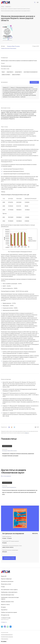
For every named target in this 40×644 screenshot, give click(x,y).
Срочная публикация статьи (8, 595)
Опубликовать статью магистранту (9, 592)
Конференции (8, 7)
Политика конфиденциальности (7, 635)
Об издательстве (5, 615)
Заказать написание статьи (7, 602)
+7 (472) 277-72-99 (6, 618)
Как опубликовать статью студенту (9, 590)
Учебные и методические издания (9, 612)
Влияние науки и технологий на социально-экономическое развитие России (15, 9)
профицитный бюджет (6, 75)
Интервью (3, 607)
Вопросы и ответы (5, 605)
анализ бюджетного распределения (31, 72)
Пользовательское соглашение (7, 637)
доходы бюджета (10, 72)
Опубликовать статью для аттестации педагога (10, 598)
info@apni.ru (27, 433)
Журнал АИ (4, 576)
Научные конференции (6, 579)
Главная (3, 7)
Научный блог (4, 610)
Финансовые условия (6, 584)
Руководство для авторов (7, 582)
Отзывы (3, 587)
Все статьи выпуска (6, 476)
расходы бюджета (18, 72)
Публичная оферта (5, 639)
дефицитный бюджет (16, 75)
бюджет (3, 72)
